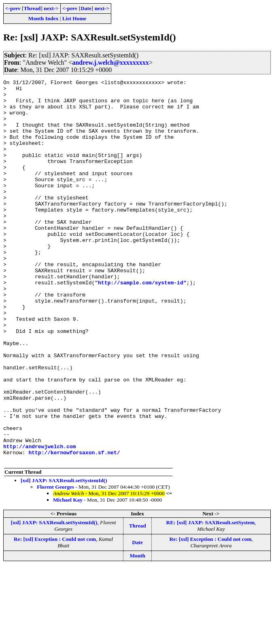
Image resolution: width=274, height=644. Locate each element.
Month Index (43, 18)
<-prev (13, 8)
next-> (51, 8)
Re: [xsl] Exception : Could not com (55, 615)
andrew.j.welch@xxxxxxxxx (110, 62)
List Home (74, 18)
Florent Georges (55, 563)
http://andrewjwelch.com (39, 520)
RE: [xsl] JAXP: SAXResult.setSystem (210, 599)
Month (137, 632)
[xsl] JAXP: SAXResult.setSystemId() (64, 557)
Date (86, 8)
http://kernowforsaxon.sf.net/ (74, 527)
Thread (32, 8)
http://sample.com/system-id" (142, 324)
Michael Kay (68, 576)
